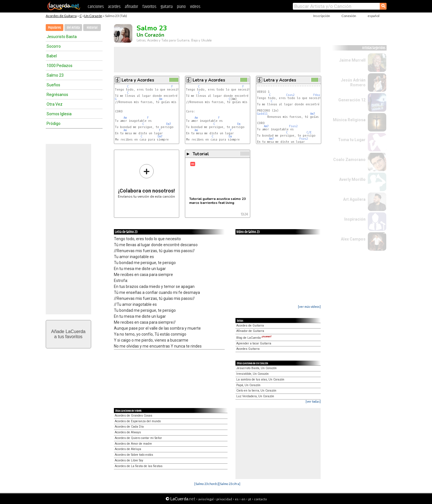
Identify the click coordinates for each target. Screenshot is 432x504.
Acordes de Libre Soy (129, 460)
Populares (54, 28)
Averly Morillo (352, 179)
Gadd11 (262, 114)
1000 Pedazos (60, 66)
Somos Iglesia (59, 114)
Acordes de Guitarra (61, 16)
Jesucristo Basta (62, 37)
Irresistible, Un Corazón (252, 374)
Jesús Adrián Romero (353, 82)
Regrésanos (57, 95)
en (243, 499)
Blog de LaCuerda (254, 338)
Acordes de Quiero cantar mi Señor (138, 438)
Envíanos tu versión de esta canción (146, 181)
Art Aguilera (354, 199)
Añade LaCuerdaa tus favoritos (68, 334)
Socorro (54, 46)
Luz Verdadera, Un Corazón (255, 396)
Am (161, 99)
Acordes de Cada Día (129, 427)
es (237, 499)
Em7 (169, 124)
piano (181, 7)
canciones (96, 7)
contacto (260, 499)
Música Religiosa (349, 120)
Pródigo (54, 124)
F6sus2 (318, 95)
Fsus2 (293, 126)
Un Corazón (93, 16)
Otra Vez (55, 104)
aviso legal (206, 499)
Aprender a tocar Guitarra (254, 343)
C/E (309, 132)
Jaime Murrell (352, 60)
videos (195, 7)
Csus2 (290, 95)
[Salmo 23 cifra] (229, 484)
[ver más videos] (309, 307)
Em (239, 124)
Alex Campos (353, 239)
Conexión (349, 16)
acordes (114, 7)
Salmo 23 (55, 75)
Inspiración (355, 219)
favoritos (149, 7)
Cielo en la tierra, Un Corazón (256, 391)
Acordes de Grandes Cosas (133, 416)
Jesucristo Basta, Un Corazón (256, 368)
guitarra (167, 7)
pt (250, 499)
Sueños (53, 85)
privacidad (224, 499)
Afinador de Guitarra (250, 331)
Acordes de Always (128, 432)
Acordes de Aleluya (128, 449)
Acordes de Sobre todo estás (134, 455)
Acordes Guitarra (248, 349)
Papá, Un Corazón (248, 385)
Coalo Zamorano (349, 160)
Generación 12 (352, 100)
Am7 (313, 114)
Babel (52, 56)
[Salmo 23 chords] (206, 484)
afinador (131, 7)
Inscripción (322, 16)
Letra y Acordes (138, 80)
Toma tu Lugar (352, 140)
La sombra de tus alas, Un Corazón (260, 379)
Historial (92, 28)
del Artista (73, 28)
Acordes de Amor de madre (133, 444)
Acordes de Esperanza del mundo (138, 421)
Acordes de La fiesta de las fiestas (139, 466)
